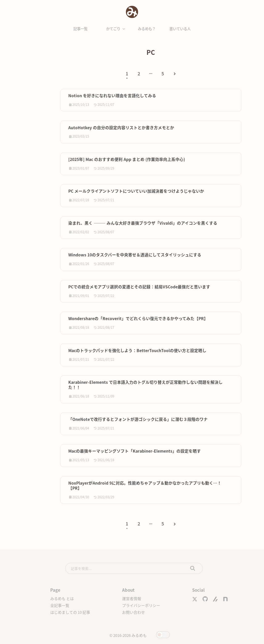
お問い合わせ (134, 612)
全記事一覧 (60, 605)
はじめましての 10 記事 (70, 612)
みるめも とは (62, 598)
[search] (134, 568)
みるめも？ (147, 29)
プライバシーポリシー (141, 605)
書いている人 (180, 29)
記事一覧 (80, 29)
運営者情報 (132, 598)
